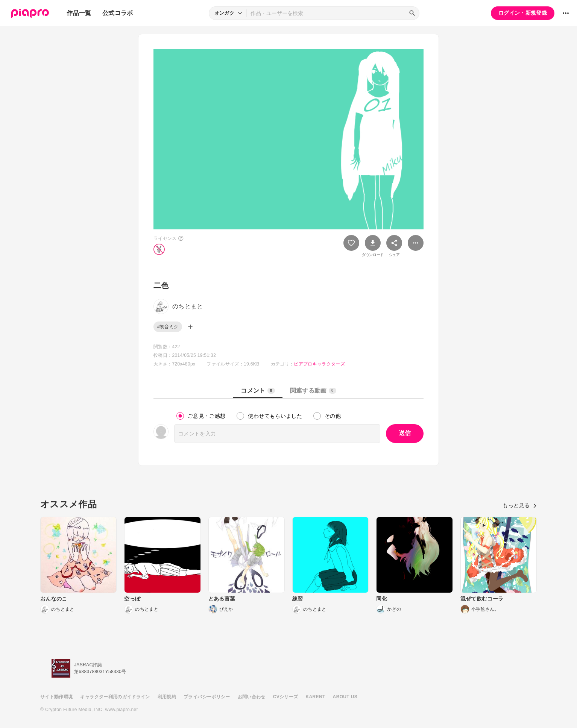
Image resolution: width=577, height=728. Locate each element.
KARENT (316, 697)
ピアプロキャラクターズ (319, 364)
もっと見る (520, 505)
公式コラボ (118, 13)
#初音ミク (168, 327)
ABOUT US (345, 697)
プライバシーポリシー (207, 697)
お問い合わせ (252, 697)
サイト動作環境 (56, 697)
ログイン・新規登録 (523, 13)
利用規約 (167, 697)
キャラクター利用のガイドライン (115, 697)
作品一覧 (79, 13)
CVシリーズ (286, 697)
